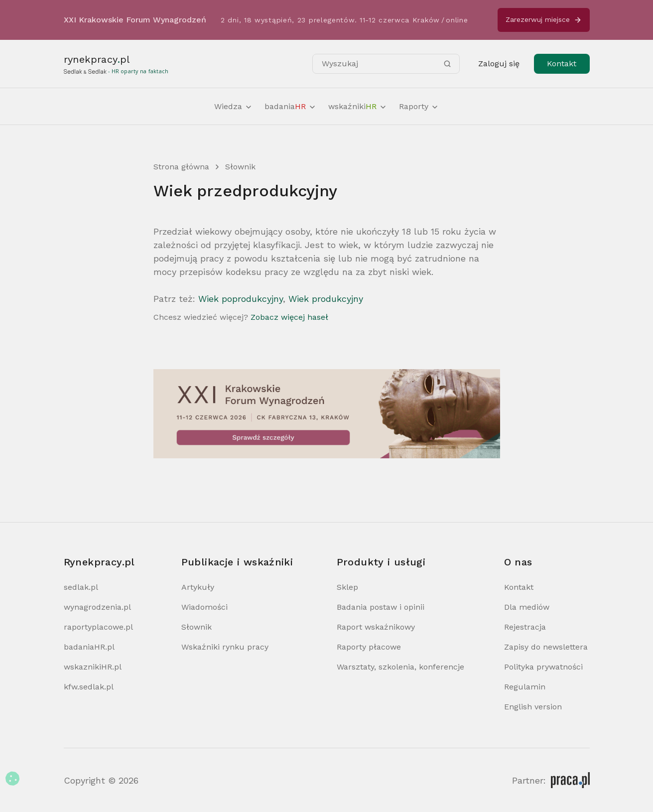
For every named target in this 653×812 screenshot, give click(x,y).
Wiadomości (204, 607)
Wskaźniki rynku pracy (225, 647)
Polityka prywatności (543, 667)
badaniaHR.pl (89, 647)
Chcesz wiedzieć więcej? (241, 317)
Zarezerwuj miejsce (544, 20)
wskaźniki (358, 106)
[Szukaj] (447, 64)
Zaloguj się (499, 64)
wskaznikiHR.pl (93, 667)
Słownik (240, 167)
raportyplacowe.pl (98, 627)
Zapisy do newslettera (546, 647)
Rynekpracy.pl (99, 562)
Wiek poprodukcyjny (241, 299)
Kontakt (562, 64)
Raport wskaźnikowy (376, 627)
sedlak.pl (81, 587)
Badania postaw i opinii (381, 607)
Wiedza (233, 106)
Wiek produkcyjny (326, 299)
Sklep (347, 587)
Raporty (419, 106)
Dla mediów (527, 607)
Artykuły (198, 587)
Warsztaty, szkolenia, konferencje (400, 667)
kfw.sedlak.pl (89, 687)
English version (533, 707)
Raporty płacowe (369, 647)
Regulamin (525, 687)
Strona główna (181, 167)
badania (290, 106)
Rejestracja (525, 627)
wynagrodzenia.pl (97, 607)
